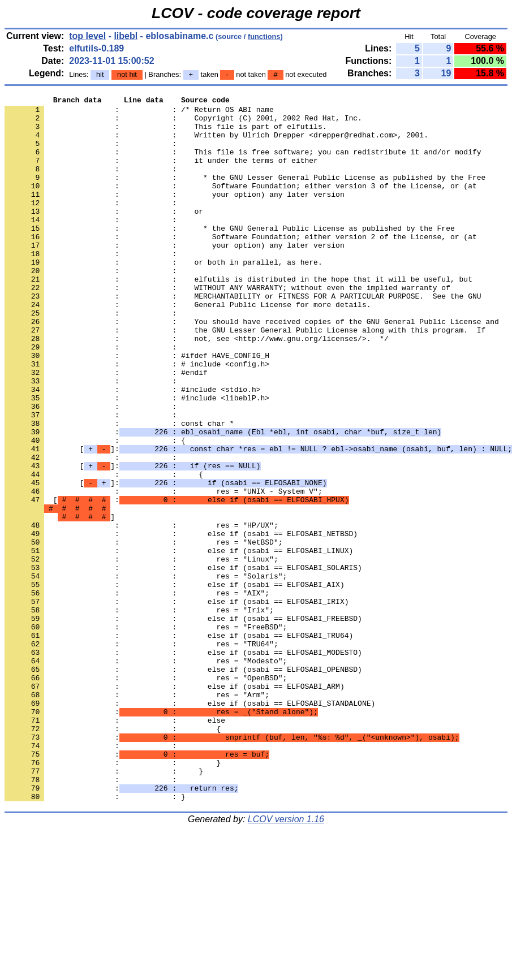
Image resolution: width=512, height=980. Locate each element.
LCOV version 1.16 (286, 960)
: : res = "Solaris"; (146, 672)
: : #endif (106, 428)
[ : (177, 581)
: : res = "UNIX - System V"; (164, 571)
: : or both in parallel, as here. (164, 296)
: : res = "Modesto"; (146, 774)
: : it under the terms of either (161, 174)
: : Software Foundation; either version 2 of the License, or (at (241, 265)
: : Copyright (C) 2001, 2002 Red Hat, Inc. (183, 123)
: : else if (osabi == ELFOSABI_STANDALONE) (190, 825)
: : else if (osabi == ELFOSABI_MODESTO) (183, 764)
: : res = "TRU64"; (141, 754)
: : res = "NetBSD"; (143, 632)
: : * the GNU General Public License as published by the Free (230, 255)
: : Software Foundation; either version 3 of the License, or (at (241, 204)
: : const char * (119, 489)
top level (87, 36)
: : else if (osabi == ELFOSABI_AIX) (175, 683)
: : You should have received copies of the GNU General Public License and (252, 367)
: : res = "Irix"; (139, 713)
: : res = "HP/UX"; (141, 611)
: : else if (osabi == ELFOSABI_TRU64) (179, 744)
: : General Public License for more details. (188, 347)
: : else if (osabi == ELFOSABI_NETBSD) (181, 621)
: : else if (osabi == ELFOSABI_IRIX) (177, 703)
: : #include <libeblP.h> (137, 459)
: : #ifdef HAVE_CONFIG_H (137, 408)
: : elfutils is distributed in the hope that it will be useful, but (238, 316)
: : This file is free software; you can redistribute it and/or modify (243, 163)
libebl (126, 36)
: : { (95, 510)
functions (264, 36)
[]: (132, 540)
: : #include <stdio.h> (132, 448)
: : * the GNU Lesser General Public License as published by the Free (245, 194)
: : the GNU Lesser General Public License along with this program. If (245, 377)
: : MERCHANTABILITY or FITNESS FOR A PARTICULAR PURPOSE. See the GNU (243, 336)
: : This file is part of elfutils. (165, 133)
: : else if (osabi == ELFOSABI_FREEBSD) (183, 723)
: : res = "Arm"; (137, 815)
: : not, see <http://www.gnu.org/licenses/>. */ (197, 387)
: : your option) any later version (175, 214)
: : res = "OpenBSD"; (146, 795)
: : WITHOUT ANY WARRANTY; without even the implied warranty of (227, 326)
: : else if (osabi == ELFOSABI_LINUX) (179, 642)
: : (93, 153)
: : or (104, 235)
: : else (115, 845)
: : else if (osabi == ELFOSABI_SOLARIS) (183, 662)
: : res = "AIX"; (137, 693)
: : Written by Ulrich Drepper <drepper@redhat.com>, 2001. (216, 143)
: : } (113, 896)
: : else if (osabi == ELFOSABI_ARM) (175, 805)
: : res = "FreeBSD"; (146, 733)
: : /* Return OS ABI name (139, 113)
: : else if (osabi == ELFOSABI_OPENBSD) (183, 784)
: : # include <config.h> (137, 418)
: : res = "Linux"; (141, 652)
